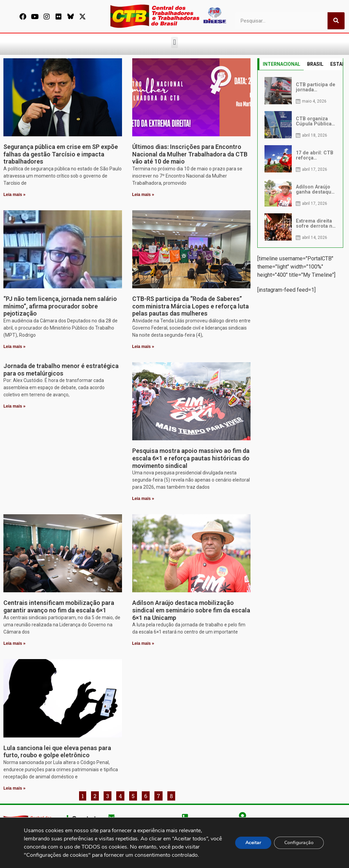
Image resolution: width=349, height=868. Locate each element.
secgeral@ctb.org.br (134, 826)
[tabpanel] (300, 159)
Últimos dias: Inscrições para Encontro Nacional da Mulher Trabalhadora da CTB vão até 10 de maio (190, 154)
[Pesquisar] (336, 21)
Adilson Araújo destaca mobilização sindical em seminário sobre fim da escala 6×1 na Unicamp (191, 610)
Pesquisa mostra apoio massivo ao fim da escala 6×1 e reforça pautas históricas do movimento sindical (191, 458)
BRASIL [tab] (315, 64)
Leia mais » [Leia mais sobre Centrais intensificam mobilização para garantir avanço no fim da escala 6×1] (14, 643)
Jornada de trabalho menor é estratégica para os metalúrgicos (61, 370)
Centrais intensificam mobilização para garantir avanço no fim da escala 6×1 (59, 606)
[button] (174, 42)
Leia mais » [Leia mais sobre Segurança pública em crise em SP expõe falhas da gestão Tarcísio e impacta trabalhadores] (14, 195)
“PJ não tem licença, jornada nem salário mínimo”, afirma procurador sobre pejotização (60, 306)
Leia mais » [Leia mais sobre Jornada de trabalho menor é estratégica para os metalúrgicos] (14, 406)
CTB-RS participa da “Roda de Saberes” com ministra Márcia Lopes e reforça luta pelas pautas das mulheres (191, 306)
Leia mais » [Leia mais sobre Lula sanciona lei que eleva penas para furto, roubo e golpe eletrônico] (14, 788)
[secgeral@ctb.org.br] (111, 817)
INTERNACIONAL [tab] (282, 64)
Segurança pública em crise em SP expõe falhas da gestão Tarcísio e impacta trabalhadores (61, 154)
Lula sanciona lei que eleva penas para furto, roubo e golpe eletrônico (57, 752)
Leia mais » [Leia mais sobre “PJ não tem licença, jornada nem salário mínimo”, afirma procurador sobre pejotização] (14, 347)
